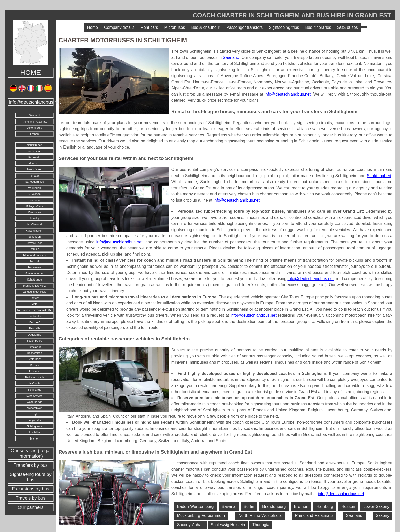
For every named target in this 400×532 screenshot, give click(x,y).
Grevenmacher (34, 273)
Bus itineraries (318, 27)
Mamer (34, 438)
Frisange (34, 371)
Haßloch (34, 383)
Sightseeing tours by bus (30, 477)
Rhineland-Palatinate (34, 122)
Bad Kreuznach (34, 377)
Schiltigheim (34, 426)
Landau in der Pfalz (34, 292)
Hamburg (325, 506)
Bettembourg (34, 341)
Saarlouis (34, 200)
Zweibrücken (34, 169)
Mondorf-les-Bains (34, 255)
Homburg (34, 163)
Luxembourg (34, 128)
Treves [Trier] (34, 243)
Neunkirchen (35, 145)
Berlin (249, 506)
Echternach (35, 359)
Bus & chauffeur (206, 27)
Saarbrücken (34, 151)
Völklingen (34, 188)
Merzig (34, 218)
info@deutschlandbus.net (31, 102)
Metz (34, 304)
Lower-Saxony (376, 506)
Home (92, 27)
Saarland (34, 115)
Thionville (34, 328)
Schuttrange (34, 280)
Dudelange (34, 335)
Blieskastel (34, 157)
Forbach (34, 176)
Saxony (383, 516)
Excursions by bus (31, 489)
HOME (31, 73)
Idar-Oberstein (34, 224)
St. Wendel (35, 194)
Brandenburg (274, 506)
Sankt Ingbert (379, 176)
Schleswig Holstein (228, 525)
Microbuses (175, 27)
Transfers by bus (30, 465)
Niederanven (34, 408)
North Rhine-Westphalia (260, 516)
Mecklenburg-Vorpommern (201, 516)
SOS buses (348, 27)
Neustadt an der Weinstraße (35, 310)
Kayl (34, 414)
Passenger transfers (245, 27)
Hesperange (35, 353)
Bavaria (229, 506)
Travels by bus (31, 498)
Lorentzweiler (34, 396)
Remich (35, 249)
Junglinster (34, 420)
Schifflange (34, 390)
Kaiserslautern (34, 231)
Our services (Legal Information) (31, 453)
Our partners (30, 507)
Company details (119, 27)
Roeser (35, 365)
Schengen (35, 237)
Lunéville (35, 432)
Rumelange (34, 347)
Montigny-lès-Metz (34, 286)
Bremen (301, 506)
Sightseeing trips (284, 27)
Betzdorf (34, 322)
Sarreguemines (34, 182)
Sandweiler (34, 316)
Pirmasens (34, 212)
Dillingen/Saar (34, 206)
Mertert (34, 261)
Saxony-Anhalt (190, 525)
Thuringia (261, 525)
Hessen (348, 506)
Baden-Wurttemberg (195, 506)
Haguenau (34, 267)
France (34, 134)
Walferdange (35, 402)
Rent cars (149, 27)
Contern (34, 298)
